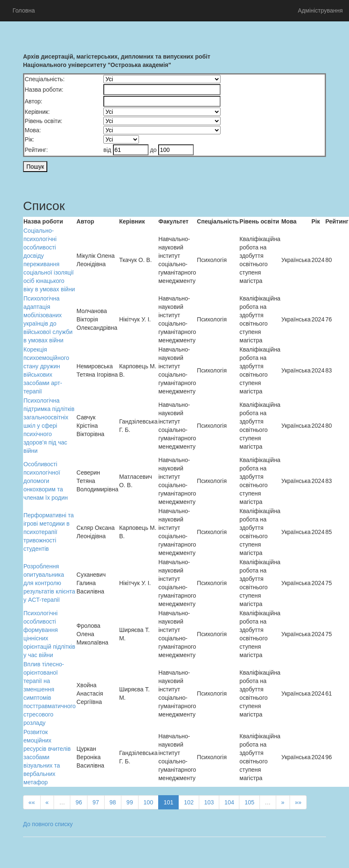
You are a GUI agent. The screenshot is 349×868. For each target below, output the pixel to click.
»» (298, 802)
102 (189, 802)
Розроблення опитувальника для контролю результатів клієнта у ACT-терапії (49, 583)
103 (209, 802)
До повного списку (48, 824)
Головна (24, 10)
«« (32, 802)
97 (96, 802)
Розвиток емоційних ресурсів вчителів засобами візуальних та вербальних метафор (47, 757)
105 (249, 802)
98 (113, 802)
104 (229, 802)
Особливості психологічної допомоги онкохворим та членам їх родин (46, 481)
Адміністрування (320, 10)
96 (79, 802)
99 (130, 802)
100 (148, 802)
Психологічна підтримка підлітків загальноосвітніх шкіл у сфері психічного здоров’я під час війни (49, 426)
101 (168, 802)
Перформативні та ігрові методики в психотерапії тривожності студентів (49, 532)
